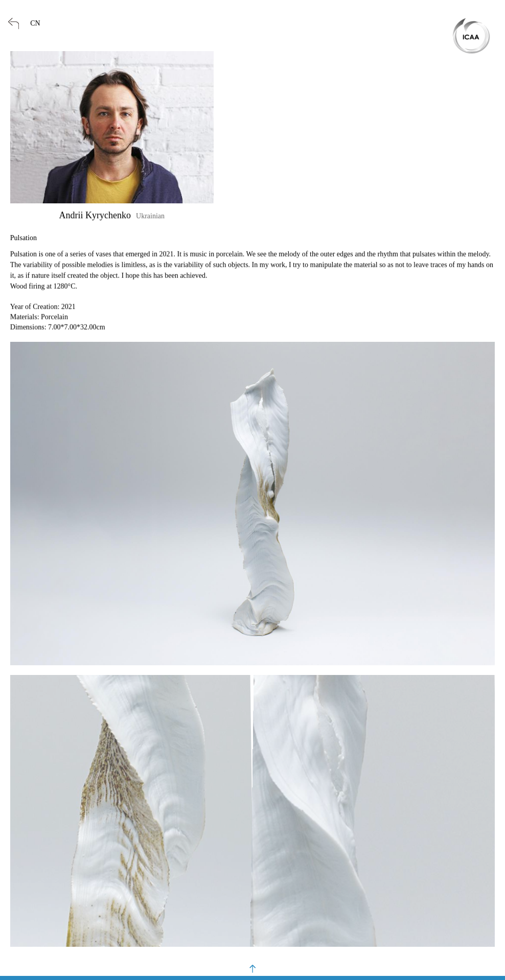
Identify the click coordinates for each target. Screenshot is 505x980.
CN (35, 23)
